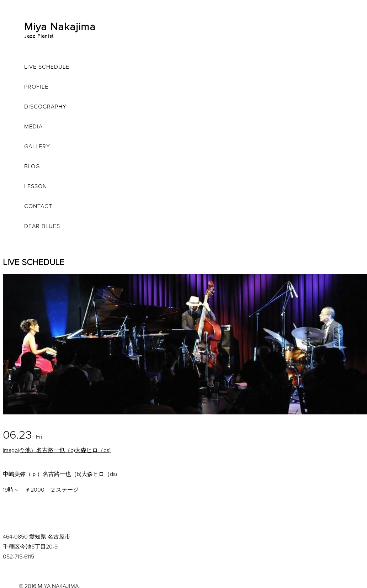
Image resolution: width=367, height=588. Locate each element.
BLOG (32, 166)
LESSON (36, 186)
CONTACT (38, 206)
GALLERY (37, 146)
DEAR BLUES (42, 226)
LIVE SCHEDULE (47, 67)
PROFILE (36, 86)
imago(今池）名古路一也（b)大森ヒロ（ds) (57, 450)
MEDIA (33, 126)
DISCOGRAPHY (45, 106)
